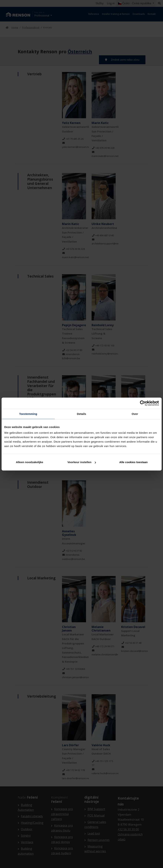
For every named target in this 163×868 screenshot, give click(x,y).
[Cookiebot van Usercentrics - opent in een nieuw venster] (143, 403)
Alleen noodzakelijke (30, 462)
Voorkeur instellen (82, 462)
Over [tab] (135, 414)
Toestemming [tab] (28, 414)
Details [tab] (82, 414)
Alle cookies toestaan (133, 462)
